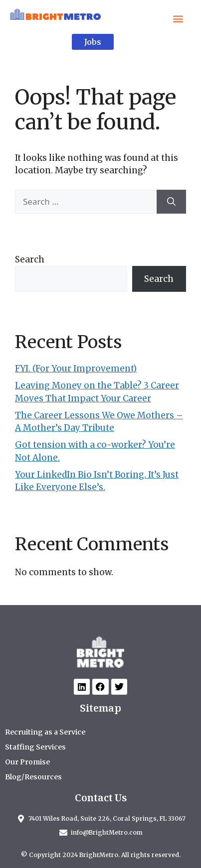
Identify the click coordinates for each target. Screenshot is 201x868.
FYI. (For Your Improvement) (76, 369)
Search (30, 259)
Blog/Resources (33, 777)
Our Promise (27, 762)
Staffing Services (35, 747)
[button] (178, 18)
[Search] (171, 202)
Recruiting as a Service (45, 732)
